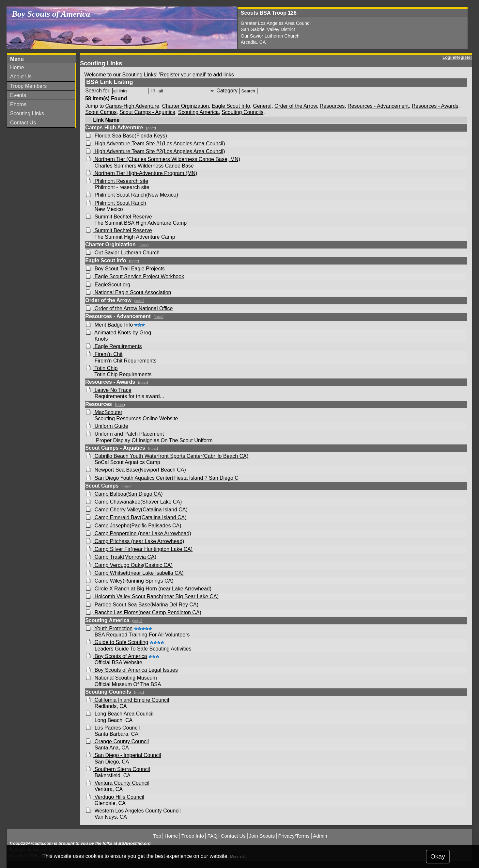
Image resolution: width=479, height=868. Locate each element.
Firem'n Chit (108, 354)
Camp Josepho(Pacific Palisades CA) (137, 526)
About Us (21, 77)
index (151, 128)
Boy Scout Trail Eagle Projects (129, 269)
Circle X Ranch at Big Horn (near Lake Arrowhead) (152, 589)
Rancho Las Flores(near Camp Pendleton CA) (147, 612)
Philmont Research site (121, 181)
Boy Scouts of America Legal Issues (135, 670)
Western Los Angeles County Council (137, 811)
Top (157, 836)
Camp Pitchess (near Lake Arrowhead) (139, 541)
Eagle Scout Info (231, 106)
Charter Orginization (185, 106)
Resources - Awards (435, 106)
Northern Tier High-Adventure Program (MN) (145, 173)
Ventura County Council (121, 783)
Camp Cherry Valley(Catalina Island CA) (140, 510)
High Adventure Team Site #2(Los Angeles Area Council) (159, 151)
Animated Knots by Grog (122, 333)
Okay (438, 856)
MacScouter (108, 412)
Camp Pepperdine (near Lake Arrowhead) (142, 533)
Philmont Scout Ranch (120, 203)
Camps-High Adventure (132, 106)
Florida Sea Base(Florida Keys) (130, 136)
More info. (239, 857)
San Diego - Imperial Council (127, 755)
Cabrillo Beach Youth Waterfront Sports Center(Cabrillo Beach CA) (171, 456)
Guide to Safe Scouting (121, 642)
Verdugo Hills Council (119, 797)
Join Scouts (262, 836)
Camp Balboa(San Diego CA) (128, 494)
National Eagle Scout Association (132, 292)
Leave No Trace (112, 390)
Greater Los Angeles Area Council (276, 23)
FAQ (212, 836)
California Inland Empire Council (131, 700)
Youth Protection (113, 628)
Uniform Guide (111, 426)
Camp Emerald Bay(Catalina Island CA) (140, 517)
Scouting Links (27, 113)
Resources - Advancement (378, 106)
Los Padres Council (116, 728)
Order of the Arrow (296, 106)
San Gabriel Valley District (268, 29)
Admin (320, 836)
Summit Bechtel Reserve (123, 217)
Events (18, 95)
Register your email (182, 75)
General (262, 106)
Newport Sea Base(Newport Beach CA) (139, 470)
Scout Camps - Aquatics (147, 112)
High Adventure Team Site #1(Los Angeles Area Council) (159, 144)
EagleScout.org (112, 285)
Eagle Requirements (117, 346)
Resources (332, 106)
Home (17, 67)
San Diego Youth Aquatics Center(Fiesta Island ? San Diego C (166, 478)
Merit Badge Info (113, 325)
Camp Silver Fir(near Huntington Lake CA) (143, 549)
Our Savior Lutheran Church (270, 36)
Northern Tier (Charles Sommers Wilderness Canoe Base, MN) (167, 159)
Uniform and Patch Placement (128, 434)
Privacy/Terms (294, 836)
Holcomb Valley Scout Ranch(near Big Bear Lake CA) (156, 596)
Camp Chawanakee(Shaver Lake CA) (137, 502)
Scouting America (199, 112)
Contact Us (23, 123)
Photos (18, 104)
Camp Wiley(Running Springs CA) (133, 581)
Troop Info (193, 836)
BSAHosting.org (135, 843)
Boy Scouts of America (120, 656)
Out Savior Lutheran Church (126, 253)
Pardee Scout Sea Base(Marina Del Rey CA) (146, 605)
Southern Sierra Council (121, 769)
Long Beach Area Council (123, 714)
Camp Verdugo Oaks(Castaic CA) (133, 565)
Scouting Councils (242, 112)
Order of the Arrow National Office (133, 308)
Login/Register (457, 57)
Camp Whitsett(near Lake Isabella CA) (138, 573)
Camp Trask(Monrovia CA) (125, 557)
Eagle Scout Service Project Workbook (139, 276)
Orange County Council (121, 741)
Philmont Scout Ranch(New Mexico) (136, 195)
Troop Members (28, 86)
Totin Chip (105, 368)
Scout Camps (101, 112)
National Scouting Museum (125, 678)
